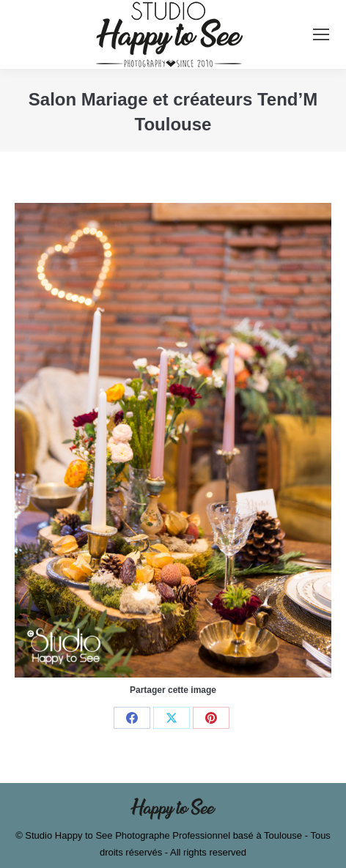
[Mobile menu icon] (321, 34)
